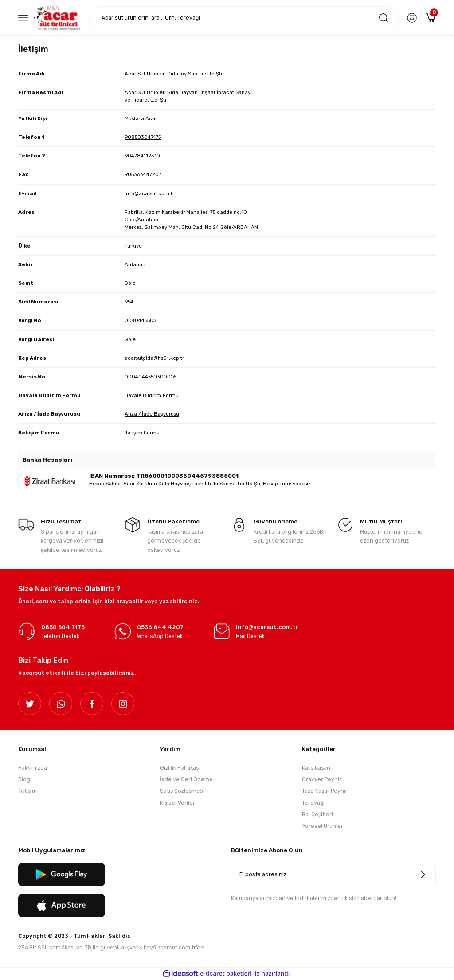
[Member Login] (412, 18)
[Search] (244, 18)
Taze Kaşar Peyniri (325, 791)
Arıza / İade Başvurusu (152, 414)
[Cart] (431, 18)
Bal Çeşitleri (317, 814)
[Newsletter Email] (333, 874)
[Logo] (57, 17)
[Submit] (423, 874)
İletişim (27, 791)
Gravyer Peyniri (322, 779)
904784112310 (142, 156)
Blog (24, 779)
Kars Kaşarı (316, 768)
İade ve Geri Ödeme (186, 779)
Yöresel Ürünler (323, 826)
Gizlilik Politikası (180, 768)
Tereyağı (313, 803)
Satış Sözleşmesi (182, 791)
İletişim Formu (142, 433)
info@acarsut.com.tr (149, 193)
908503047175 (143, 137)
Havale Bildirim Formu (152, 395)
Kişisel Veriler (178, 803)
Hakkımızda (33, 768)
